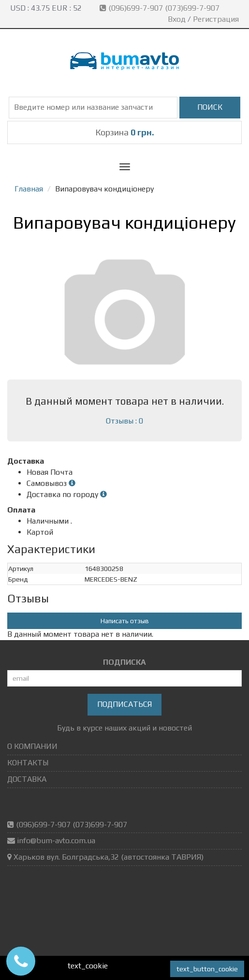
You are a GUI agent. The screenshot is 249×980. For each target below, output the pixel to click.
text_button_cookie (207, 969)
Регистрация (216, 19)
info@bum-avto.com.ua (56, 841)
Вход (177, 19)
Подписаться (124, 704)
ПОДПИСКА (124, 662)
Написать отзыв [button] (125, 621)
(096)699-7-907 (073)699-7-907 (161, 8)
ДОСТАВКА (27, 779)
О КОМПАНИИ (32, 746)
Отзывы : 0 (124, 421)
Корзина (125, 132)
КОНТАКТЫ (28, 763)
